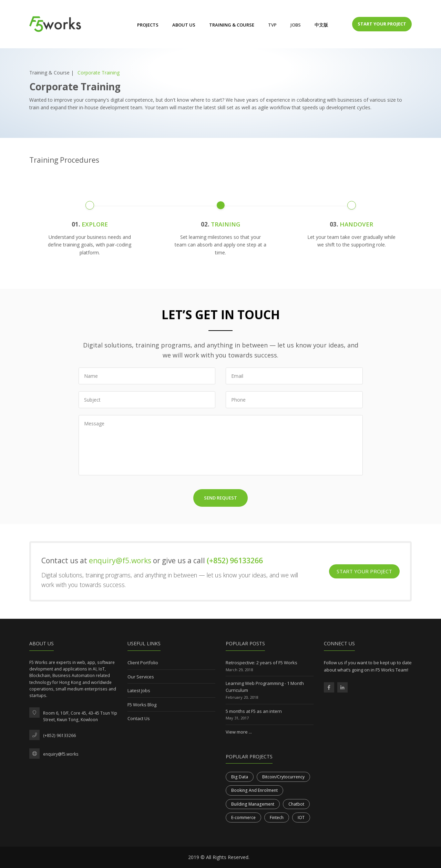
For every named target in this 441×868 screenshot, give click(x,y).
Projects (148, 25)
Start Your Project (382, 24)
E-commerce (243, 817)
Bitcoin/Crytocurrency (283, 777)
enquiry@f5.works (121, 561)
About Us (184, 25)
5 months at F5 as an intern (254, 711)
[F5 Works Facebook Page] (329, 687)
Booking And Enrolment (254, 790)
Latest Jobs (139, 690)
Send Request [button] (220, 498)
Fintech (277, 817)
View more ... (239, 732)
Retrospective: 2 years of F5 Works (261, 663)
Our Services (141, 677)
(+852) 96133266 (235, 561)
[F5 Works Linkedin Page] (342, 687)
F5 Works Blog (142, 705)
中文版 (321, 25)
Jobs (296, 25)
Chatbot (296, 804)
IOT (301, 817)
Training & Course (232, 25)
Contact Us (139, 718)
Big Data (240, 777)
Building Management (253, 804)
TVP (272, 25)
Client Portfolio (143, 663)
